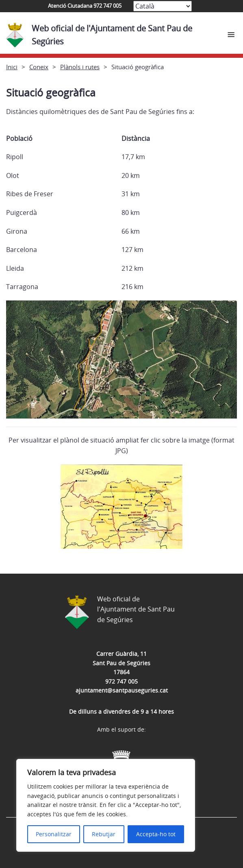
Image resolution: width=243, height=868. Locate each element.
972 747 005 (121, 681)
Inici (12, 67)
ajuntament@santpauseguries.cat (122, 690)
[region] (106, 805)
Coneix (39, 67)
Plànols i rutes (80, 67)
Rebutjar (104, 834)
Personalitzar (54, 834)
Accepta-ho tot (156, 834)
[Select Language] (163, 6)
